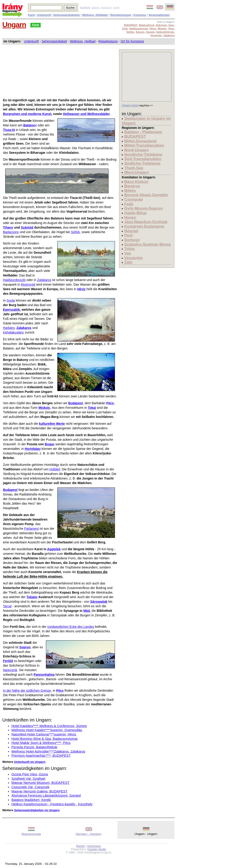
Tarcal (7, 606)
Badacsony (11, 232)
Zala (128, 262)
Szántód (27, 227)
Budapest (106, 8)
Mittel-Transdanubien (144, 145)
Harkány (9, 328)
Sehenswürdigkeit (54, 41)
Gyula (11, 300)
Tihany (8, 227)
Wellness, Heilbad (83, 41)
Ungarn (14, 25)
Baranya (132, 186)
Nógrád (131, 231)
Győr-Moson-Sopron (144, 208)
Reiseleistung (108, 41)
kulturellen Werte (52, 424)
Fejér (129, 204)
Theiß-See (134, 168)
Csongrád (134, 199)
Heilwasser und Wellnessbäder (86, 114)
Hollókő (55, 469)
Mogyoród (28, 284)
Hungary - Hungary (89, 834)
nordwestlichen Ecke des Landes (71, 627)
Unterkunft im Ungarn (30, 762)
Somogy (132, 240)
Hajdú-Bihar (136, 213)
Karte (36, 25)
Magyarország (31, 834)
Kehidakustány (13, 332)
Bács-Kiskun (136, 182)
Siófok (116, 8)
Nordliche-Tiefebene (143, 154)
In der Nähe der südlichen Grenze (27, 691)
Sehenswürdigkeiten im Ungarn (37, 810)
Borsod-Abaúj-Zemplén (146, 195)
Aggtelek (54, 549)
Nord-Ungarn (137, 150)
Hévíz (81, 289)
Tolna (129, 249)
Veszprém (134, 258)
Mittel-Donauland (140, 141)
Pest (129, 235)
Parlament (32, 529)
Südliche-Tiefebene (142, 163)
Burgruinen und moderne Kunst (27, 114)
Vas (128, 253)
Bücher (81, 846)
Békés (130, 190)
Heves (130, 217)
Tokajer (32, 597)
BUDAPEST (135, 136)
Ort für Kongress (132, 41)
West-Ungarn (137, 172)
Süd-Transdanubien (143, 159)
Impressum (94, 846)
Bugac (50, 444)
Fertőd (8, 661)
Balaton (96, 8)
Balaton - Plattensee (143, 132)
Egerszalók (11, 310)
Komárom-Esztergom (144, 226)
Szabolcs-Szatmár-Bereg (148, 244)
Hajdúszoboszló (14, 280)
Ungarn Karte (130, 105)
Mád (87, 611)
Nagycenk (10, 670)
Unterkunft (31, 41)
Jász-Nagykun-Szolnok (146, 222)
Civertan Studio (97, 849)
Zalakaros (44, 280)
